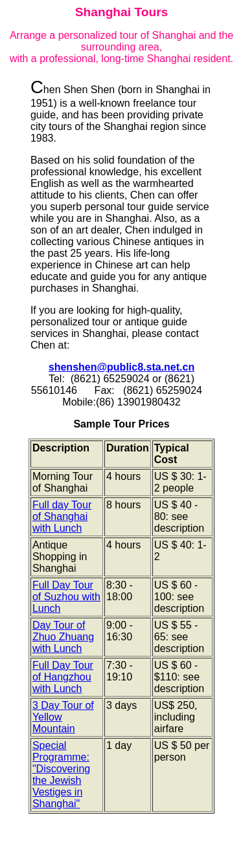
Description (61, 448)
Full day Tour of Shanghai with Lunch (62, 516)
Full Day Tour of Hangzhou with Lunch (63, 677)
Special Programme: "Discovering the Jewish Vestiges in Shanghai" (61, 775)
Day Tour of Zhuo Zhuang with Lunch (63, 637)
